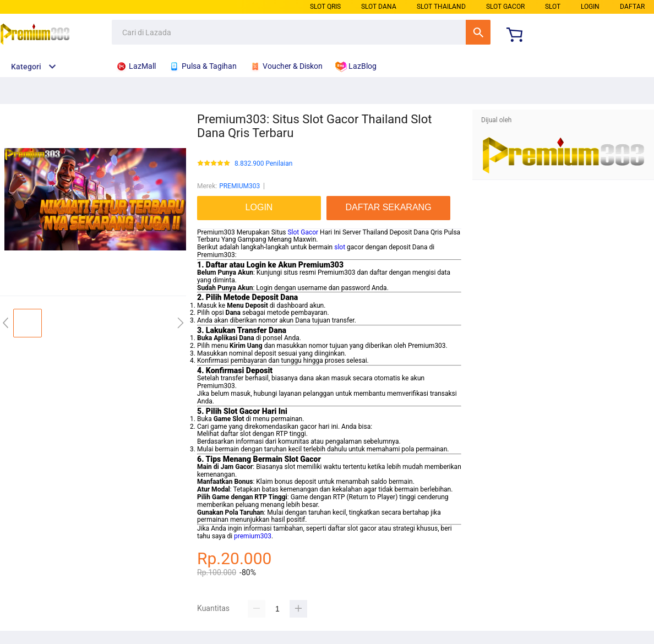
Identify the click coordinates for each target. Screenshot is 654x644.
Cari (478, 32)
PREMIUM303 (239, 186)
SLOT (553, 7)
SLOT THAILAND (441, 7)
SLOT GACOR (505, 7)
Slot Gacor (303, 232)
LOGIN (590, 7)
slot (340, 247)
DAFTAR (632, 7)
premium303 (253, 536)
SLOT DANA (379, 7)
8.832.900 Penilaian (263, 164)
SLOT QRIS (325, 7)
